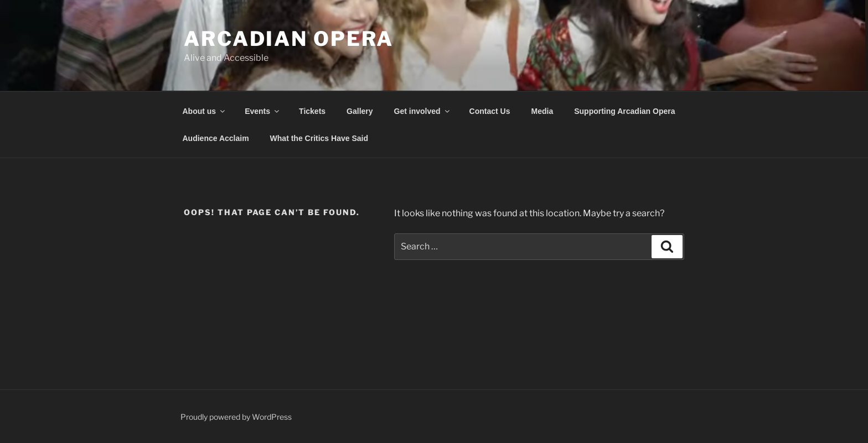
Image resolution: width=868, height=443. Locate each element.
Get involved (423, 111)
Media (542, 111)
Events (263, 111)
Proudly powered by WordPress (236, 417)
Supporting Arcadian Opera (624, 111)
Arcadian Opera (289, 39)
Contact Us (490, 111)
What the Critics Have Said (319, 138)
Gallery (360, 111)
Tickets (312, 111)
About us (205, 111)
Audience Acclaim (216, 138)
